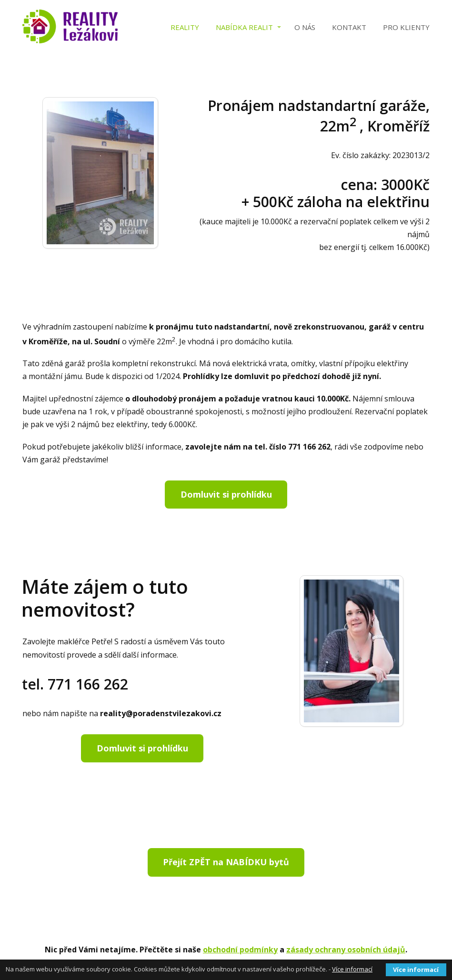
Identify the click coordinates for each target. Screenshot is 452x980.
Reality (185, 27)
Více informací (352, 969)
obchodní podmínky (240, 950)
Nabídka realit (244, 27)
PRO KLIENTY (406, 27)
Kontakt (349, 27)
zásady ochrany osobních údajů (346, 950)
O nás (305, 27)
